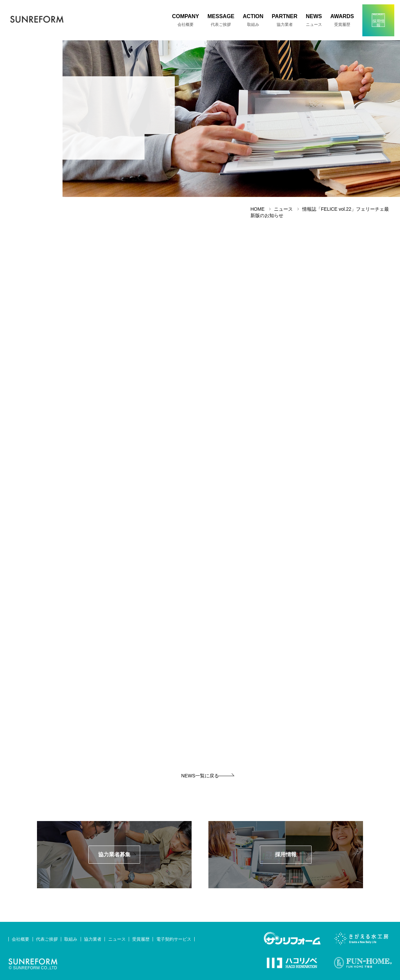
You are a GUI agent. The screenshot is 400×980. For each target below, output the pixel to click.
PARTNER (285, 20)
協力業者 (93, 939)
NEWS (314, 20)
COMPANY (186, 20)
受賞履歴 (141, 939)
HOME (257, 209)
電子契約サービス (174, 939)
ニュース (117, 939)
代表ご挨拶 (47, 939)
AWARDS (342, 20)
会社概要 (21, 939)
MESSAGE (221, 20)
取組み (71, 939)
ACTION (253, 20)
